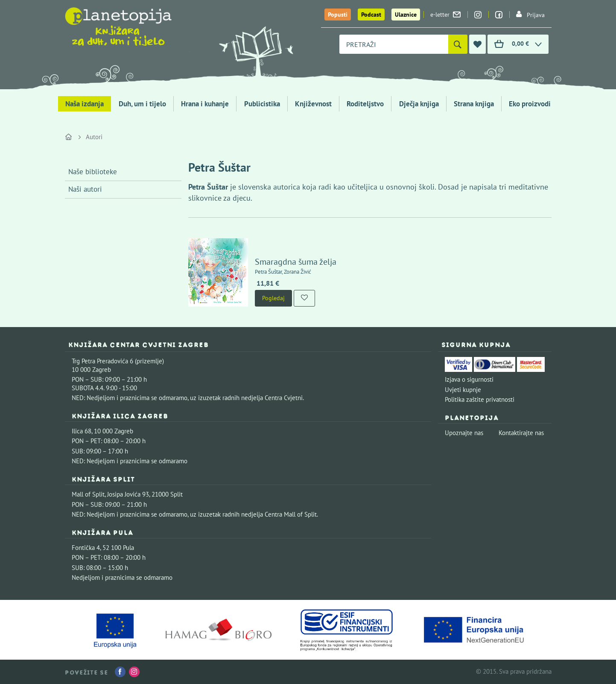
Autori (94, 137)
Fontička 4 (86, 548)
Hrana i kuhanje (205, 104)
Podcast (371, 15)
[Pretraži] (458, 44)
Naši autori (85, 189)
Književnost (313, 104)
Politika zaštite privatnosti (480, 399)
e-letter (445, 15)
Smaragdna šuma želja (296, 262)
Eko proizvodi (530, 104)
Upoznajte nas (464, 433)
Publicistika (262, 104)
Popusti (338, 15)
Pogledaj (273, 298)
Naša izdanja (85, 104)
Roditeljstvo (365, 104)
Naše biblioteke (93, 172)
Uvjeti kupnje (463, 390)
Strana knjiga (474, 104)
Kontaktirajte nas (521, 433)
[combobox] (394, 44)
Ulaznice (406, 15)
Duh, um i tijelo (142, 104)
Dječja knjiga (419, 104)
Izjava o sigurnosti (469, 379)
